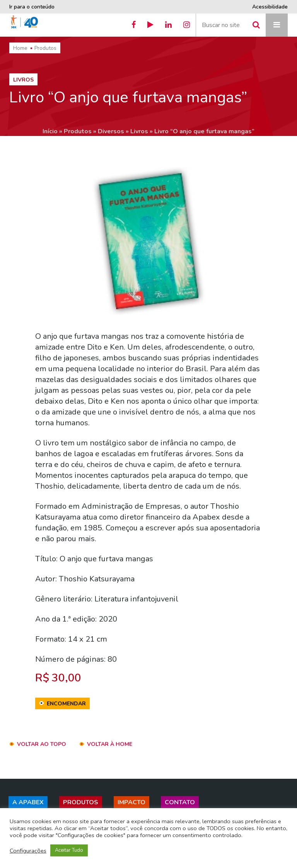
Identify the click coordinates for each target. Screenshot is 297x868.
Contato (180, 802)
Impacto (131, 802)
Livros (139, 131)
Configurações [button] (28, 851)
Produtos (45, 48)
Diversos (111, 131)
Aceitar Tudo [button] (69, 850)
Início (50, 131)
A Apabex (28, 802)
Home (20, 48)
